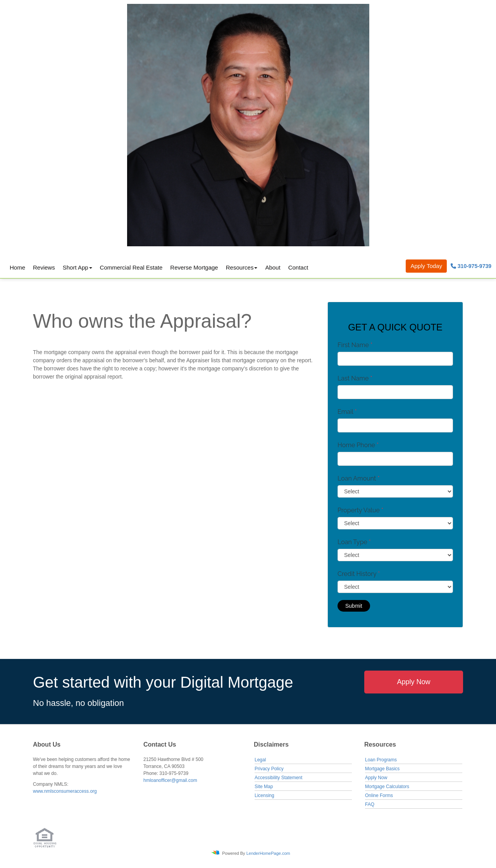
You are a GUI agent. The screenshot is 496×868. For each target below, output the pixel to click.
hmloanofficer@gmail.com (170, 780)
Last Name (355, 378)
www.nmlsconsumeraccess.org (65, 791)
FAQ (370, 804)
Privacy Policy (269, 769)
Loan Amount (359, 478)
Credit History (359, 574)
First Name (355, 345)
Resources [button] (240, 267)
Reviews (44, 267)
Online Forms (379, 795)
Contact (298, 267)
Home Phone (358, 445)
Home (17, 267)
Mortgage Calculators (387, 787)
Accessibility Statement (278, 778)
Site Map (264, 787)
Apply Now (413, 682)
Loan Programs (381, 760)
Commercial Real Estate (131, 267)
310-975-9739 (471, 266)
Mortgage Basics (382, 769)
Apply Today (426, 266)
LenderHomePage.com (268, 853)
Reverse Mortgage (194, 267)
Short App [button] (76, 267)
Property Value (360, 510)
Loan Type (354, 542)
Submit (354, 606)
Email (347, 412)
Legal (260, 760)
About (273, 267)
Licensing (264, 795)
